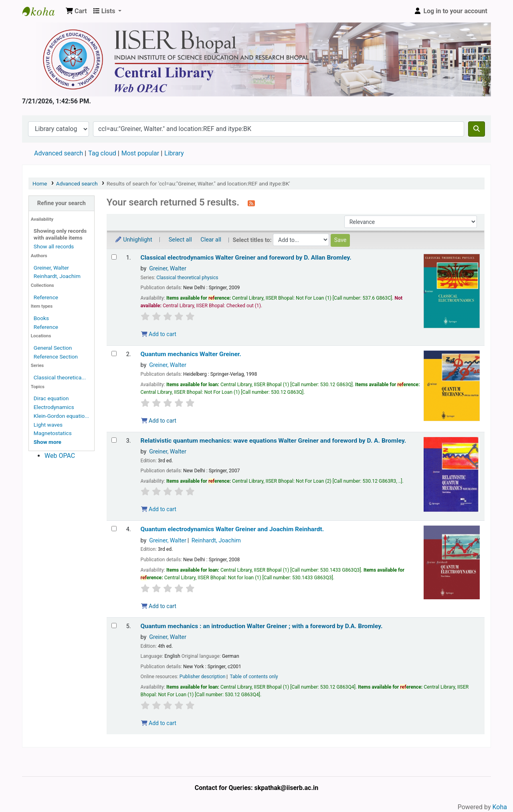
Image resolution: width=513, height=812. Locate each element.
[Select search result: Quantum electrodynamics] (114, 529)
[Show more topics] (47, 442)
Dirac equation (51, 398)
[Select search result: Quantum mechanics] (114, 354)
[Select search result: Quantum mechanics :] (114, 626)
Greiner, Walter (51, 268)
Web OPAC (60, 456)
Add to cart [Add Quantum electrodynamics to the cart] (159, 606)
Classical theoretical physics (187, 278)
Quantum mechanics (191, 354)
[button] (76, 11)
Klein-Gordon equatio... (61, 416)
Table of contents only (254, 677)
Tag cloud (102, 153)
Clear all (211, 240)
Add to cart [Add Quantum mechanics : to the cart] (159, 723)
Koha (500, 807)
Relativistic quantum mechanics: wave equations (274, 441)
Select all (180, 240)
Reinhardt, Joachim (57, 276)
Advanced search (59, 153)
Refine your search (62, 203)
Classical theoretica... (60, 377)
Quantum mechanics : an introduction (262, 626)
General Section (53, 348)
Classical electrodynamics (246, 258)
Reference (46, 297)
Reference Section (56, 357)
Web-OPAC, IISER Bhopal (42, 11)
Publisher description (203, 677)
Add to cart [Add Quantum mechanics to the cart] (159, 421)
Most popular (140, 153)
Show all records (54, 246)
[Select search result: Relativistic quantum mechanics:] (114, 440)
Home (40, 183)
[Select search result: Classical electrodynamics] (114, 257)
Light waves (48, 425)
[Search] (477, 129)
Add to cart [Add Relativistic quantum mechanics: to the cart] (159, 509)
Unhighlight (133, 240)
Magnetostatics (53, 433)
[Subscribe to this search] (251, 203)
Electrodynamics (54, 407)
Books (41, 318)
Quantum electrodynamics (232, 529)
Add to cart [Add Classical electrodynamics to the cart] (159, 334)
